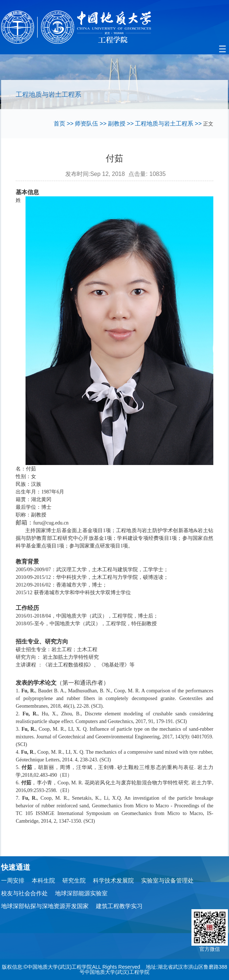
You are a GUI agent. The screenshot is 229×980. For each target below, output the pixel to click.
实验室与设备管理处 (167, 881)
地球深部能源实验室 (81, 893)
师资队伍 (86, 124)
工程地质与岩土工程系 (164, 124)
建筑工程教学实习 (119, 906)
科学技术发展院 (113, 881)
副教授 (117, 124)
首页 (59, 124)
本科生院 (43, 881)
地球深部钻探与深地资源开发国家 (45, 906)
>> (70, 124)
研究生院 (74, 881)
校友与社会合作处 (24, 893)
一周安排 (13, 881)
